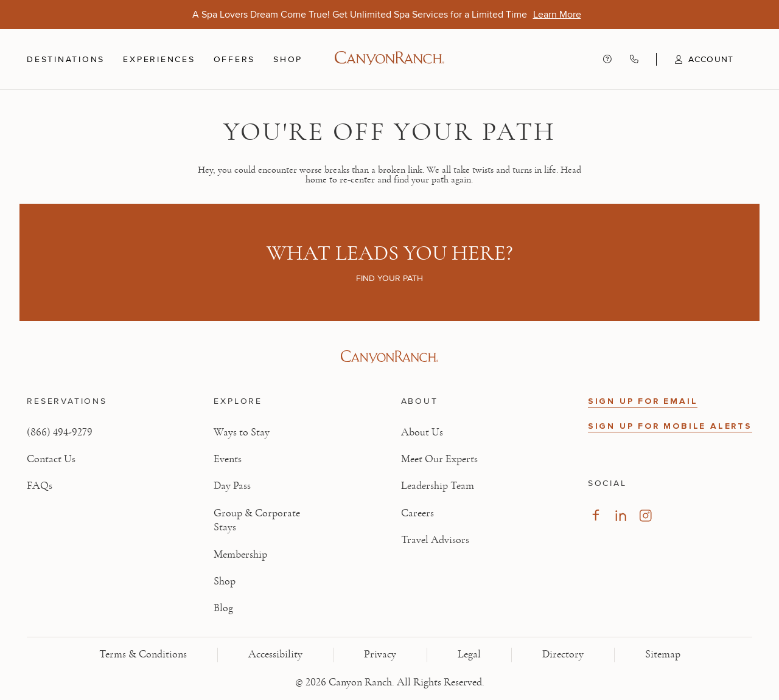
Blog (223, 608)
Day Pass (232, 486)
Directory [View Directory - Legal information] (563, 654)
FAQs (40, 486)
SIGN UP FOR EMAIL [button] (643, 401)
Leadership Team (438, 486)
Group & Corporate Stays (257, 520)
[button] (695, 60)
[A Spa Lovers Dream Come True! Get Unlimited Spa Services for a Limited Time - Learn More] (557, 14)
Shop (288, 60)
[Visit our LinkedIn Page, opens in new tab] (620, 515)
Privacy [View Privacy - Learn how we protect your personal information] (380, 654)
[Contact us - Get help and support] (607, 59)
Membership (240, 555)
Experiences (159, 60)
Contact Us (51, 459)
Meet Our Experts (439, 459)
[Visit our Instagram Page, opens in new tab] (645, 515)
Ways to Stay (242, 432)
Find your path (389, 278)
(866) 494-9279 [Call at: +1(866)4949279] (60, 432)
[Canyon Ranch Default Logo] (389, 59)
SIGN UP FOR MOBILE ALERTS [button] (670, 426)
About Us (422, 432)
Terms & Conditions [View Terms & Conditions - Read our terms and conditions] (143, 654)
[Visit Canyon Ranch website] (389, 357)
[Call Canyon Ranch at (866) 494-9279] (634, 59)
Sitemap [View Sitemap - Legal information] (663, 654)
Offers (235, 59)
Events (228, 459)
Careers (417, 513)
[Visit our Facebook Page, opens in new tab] (596, 515)
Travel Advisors (435, 540)
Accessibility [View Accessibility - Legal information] (275, 654)
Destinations (66, 60)
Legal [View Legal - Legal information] (469, 654)
